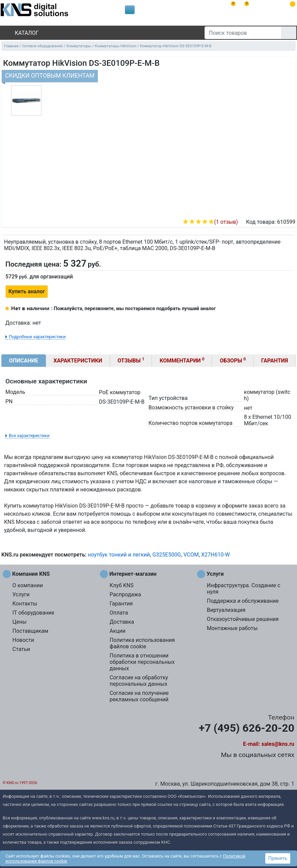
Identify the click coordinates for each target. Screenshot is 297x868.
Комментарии (182, 360)
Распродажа (125, 594)
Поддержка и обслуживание (243, 601)
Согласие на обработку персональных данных (139, 681)
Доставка (122, 622)
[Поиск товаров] (243, 33)
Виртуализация (226, 610)
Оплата (119, 613)
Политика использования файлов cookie (142, 643)
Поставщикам (30, 631)
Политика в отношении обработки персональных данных (142, 662)
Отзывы (131, 360)
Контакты (25, 604)
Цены (20, 622)
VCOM (191, 555)
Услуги (21, 594)
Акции (118, 631)
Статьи (21, 649)
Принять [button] (278, 858)
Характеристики (78, 361)
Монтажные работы (232, 628)
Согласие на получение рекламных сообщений (139, 696)
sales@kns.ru (278, 744)
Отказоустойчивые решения (243, 619)
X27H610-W (215, 555)
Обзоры (233, 360)
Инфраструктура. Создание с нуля (244, 589)
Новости (23, 640)
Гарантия (275, 361)
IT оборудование (33, 613)
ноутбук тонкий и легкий (119, 555)
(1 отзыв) (210, 222)
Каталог (21, 33)
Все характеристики (29, 436)
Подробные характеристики (37, 337)
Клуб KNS (122, 585)
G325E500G (167, 555)
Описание (24, 361)
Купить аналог (27, 291)
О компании (28, 585)
